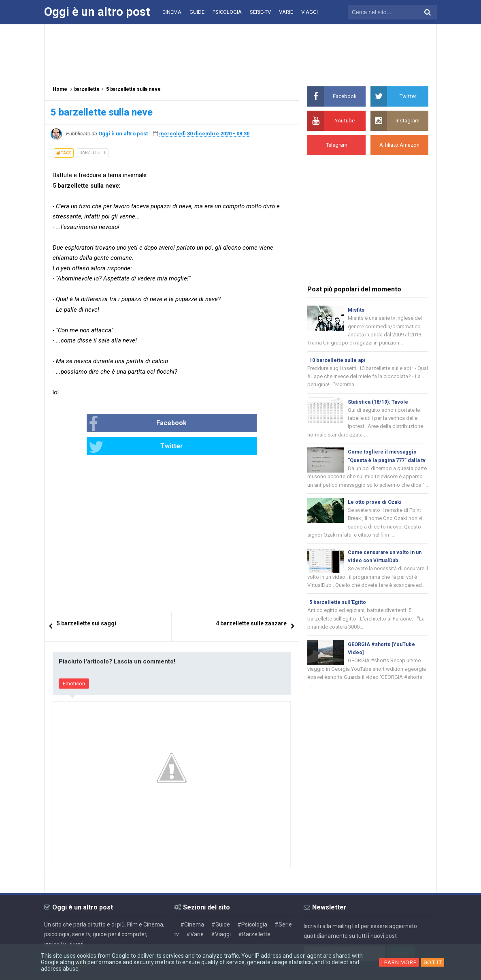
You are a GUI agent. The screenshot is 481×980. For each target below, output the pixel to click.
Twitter (199, 424)
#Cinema (192, 902)
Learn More (399, 962)
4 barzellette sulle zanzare (251, 601)
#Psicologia (252, 902)
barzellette (93, 153)
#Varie (195, 912)
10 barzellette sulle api (338, 361)
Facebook (121, 424)
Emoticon (74, 661)
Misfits (356, 310)
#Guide (221, 902)
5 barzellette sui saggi (86, 601)
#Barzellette (254, 912)
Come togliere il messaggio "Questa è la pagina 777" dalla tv (385, 465)
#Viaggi (221, 912)
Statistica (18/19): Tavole (379, 404)
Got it (434, 962)
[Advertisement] (240, 51)
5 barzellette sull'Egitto (338, 619)
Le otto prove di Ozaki (375, 516)
